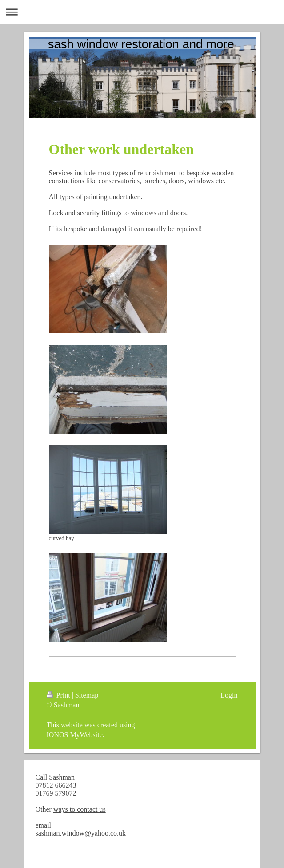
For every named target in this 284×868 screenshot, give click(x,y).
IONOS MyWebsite (75, 735)
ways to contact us (80, 809)
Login (229, 695)
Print (59, 695)
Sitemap (87, 695)
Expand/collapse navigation (142, 12)
